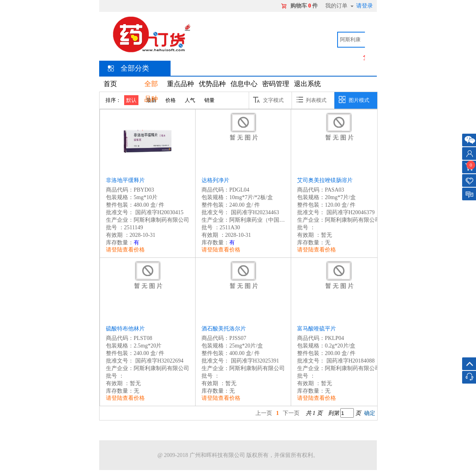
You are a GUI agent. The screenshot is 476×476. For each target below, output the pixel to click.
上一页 (264, 413)
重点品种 (180, 84)
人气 (190, 100)
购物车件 (304, 6)
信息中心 (244, 84)
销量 (209, 100)
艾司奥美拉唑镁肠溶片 (325, 180)
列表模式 (311, 100)
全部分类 (135, 68)
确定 (370, 413)
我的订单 (336, 6)
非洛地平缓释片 (125, 180)
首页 (110, 84)
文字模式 (268, 100)
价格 (171, 100)
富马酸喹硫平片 (317, 329)
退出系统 (307, 84)
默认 (131, 100)
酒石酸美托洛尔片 (224, 329)
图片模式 (354, 100)
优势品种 (212, 84)
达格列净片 (215, 180)
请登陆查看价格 (125, 250)
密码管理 (276, 84)
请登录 (365, 6)
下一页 (291, 413)
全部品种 (151, 91)
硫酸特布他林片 (125, 329)
